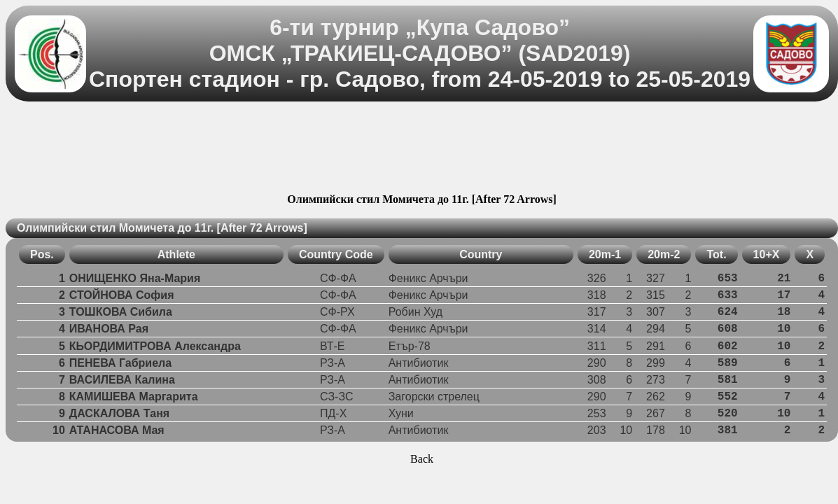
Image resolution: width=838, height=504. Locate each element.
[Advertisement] (422, 149)
